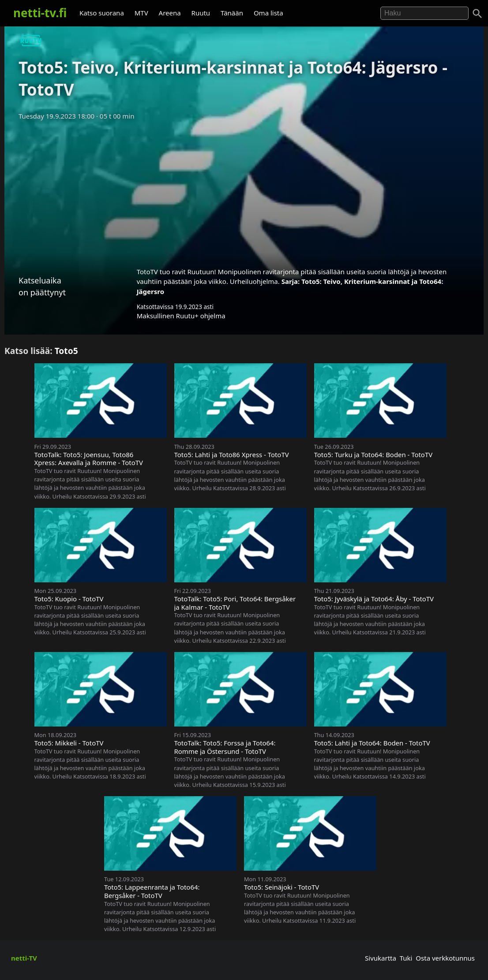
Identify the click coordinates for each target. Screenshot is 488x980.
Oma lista (268, 13)
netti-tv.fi (40, 13)
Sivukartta (381, 958)
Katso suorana (102, 13)
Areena (170, 13)
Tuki (406, 958)
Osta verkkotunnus (445, 958)
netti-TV (24, 958)
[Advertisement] (244, 191)
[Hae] (424, 13)
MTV (141, 13)
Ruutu (201, 13)
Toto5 (66, 351)
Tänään (232, 13)
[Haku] (477, 14)
